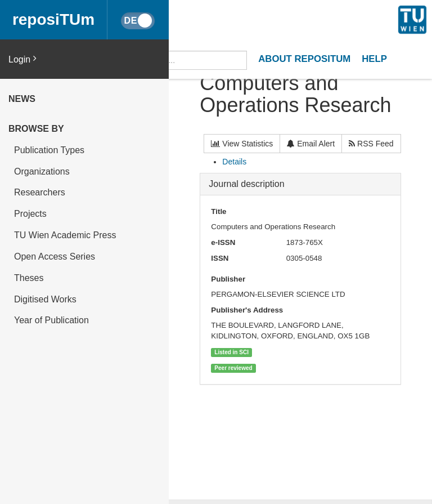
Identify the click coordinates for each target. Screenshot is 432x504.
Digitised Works (45, 299)
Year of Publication (51, 320)
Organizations (42, 171)
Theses (29, 278)
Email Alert (311, 144)
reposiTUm (53, 19)
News (22, 99)
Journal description (246, 184)
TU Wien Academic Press (65, 235)
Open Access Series (55, 257)
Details (234, 162)
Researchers (40, 192)
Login (22, 59)
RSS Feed (371, 144)
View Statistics (242, 144)
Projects (30, 214)
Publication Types (49, 150)
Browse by (36, 129)
